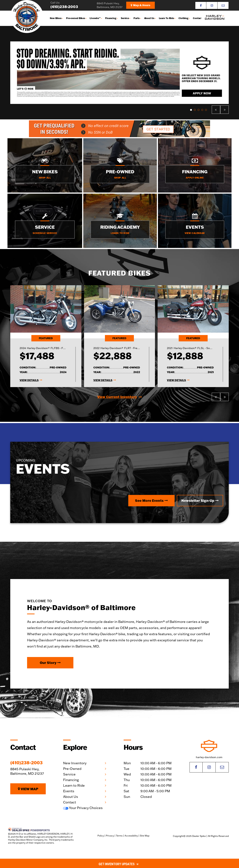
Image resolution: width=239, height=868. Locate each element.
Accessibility (131, 836)
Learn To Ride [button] (166, 18)
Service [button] (125, 18)
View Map (28, 789)
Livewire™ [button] (95, 18)
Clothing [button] (183, 18)
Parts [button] (136, 18)
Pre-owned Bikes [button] (76, 18)
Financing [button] (111, 18)
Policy (101, 836)
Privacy (110, 836)
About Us (71, 797)
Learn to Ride (74, 785)
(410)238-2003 (26, 763)
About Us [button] (149, 18)
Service (69, 774)
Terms (119, 836)
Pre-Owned (72, 769)
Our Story (50, 663)
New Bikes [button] (56, 18)
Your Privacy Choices (83, 808)
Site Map (145, 836)
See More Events (151, 501)
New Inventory (75, 763)
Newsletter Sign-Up (200, 501)
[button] (216, 110)
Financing (71, 780)
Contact (197, 18)
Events (69, 791)
